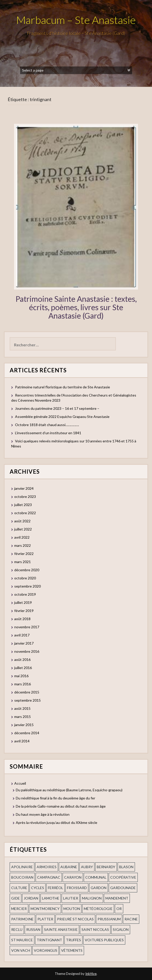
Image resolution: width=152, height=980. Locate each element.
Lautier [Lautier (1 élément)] (71, 898)
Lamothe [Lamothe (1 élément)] (51, 898)
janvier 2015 (24, 725)
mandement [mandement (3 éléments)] (117, 898)
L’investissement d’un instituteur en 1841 (48, 433)
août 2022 (22, 521)
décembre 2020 (27, 570)
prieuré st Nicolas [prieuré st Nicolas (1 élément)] (75, 919)
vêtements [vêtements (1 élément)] (72, 950)
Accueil (20, 783)
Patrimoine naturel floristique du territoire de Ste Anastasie (63, 387)
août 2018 (22, 619)
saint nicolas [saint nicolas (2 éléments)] (95, 929)
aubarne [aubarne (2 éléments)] (69, 867)
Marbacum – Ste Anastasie (76, 20)
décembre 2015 (27, 692)
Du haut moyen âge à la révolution (43, 814)
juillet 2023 (23, 505)
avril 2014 (22, 741)
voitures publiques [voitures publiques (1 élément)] (104, 940)
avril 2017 (22, 635)
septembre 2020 (27, 586)
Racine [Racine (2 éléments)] (131, 919)
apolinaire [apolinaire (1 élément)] (22, 867)
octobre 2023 (25, 496)
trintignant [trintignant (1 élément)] (49, 940)
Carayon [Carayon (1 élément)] (73, 877)
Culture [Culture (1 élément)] (19, 888)
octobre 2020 (25, 578)
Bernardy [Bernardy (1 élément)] (106, 867)
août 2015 (22, 708)
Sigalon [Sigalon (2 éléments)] (121, 929)
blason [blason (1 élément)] (126, 867)
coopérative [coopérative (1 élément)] (123, 877)
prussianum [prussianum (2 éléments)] (109, 919)
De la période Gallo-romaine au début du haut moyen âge (61, 806)
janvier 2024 (24, 488)
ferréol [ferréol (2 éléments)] (56, 888)
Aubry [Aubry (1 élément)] (87, 867)
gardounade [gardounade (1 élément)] (123, 888)
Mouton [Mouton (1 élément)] (72, 909)
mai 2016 (21, 676)
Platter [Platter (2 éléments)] (45, 919)
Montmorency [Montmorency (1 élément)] (45, 909)
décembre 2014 (27, 733)
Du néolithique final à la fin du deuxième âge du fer (56, 798)
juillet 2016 (23, 668)
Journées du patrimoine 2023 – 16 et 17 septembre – (57, 408)
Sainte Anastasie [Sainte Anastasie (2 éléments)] (61, 929)
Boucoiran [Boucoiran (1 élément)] (22, 877)
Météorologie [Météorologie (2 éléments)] (98, 909)
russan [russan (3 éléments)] (33, 929)
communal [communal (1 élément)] (96, 877)
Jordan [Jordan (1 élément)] (31, 898)
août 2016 (22, 659)
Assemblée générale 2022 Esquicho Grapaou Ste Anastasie (62, 417)
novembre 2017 (27, 627)
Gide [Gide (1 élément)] (16, 898)
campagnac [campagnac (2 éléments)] (49, 877)
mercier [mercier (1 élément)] (19, 909)
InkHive (91, 974)
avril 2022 (22, 537)
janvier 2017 (24, 643)
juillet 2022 (23, 529)
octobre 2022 (25, 513)
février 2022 (24, 554)
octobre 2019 (25, 594)
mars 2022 (23, 545)
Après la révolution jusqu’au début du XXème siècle (57, 822)
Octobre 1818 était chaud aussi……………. (47, 425)
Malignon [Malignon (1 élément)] (92, 898)
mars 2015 (23, 717)
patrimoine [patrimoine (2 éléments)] (22, 919)
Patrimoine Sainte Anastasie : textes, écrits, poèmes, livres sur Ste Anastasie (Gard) (76, 307)
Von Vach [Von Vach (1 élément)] (21, 950)
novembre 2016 (27, 651)
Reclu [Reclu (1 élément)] (17, 929)
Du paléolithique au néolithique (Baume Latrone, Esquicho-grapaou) (69, 790)
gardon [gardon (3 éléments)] (99, 888)
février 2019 (24, 611)
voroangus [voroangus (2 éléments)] (46, 950)
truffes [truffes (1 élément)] (73, 940)
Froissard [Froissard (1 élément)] (77, 888)
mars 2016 (23, 684)
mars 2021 (23, 562)
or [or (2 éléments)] (119, 909)
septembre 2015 (27, 700)
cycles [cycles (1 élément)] (38, 888)
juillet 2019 (23, 602)
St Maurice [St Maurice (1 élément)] (22, 940)
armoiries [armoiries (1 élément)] (47, 867)
